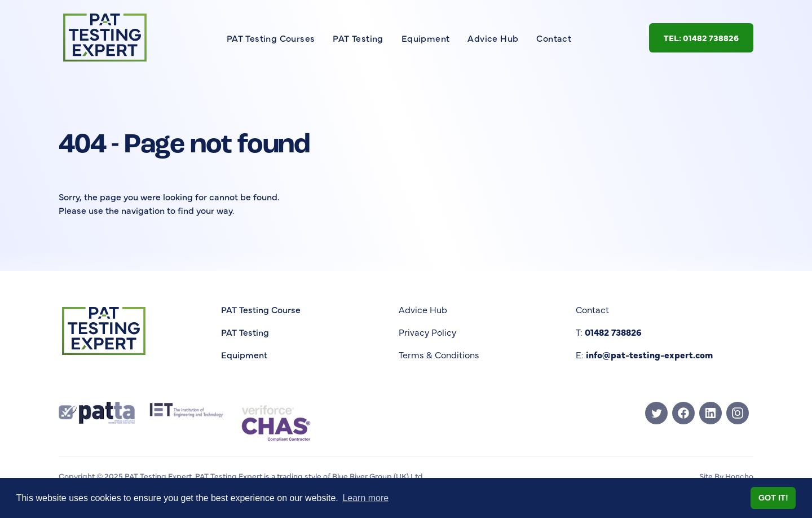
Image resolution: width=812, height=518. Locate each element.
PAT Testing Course (261, 309)
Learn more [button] (365, 498)
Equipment (426, 38)
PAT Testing (358, 38)
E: (644, 354)
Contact (554, 38)
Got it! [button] (773, 498)
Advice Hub (493, 38)
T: (609, 332)
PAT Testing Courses (271, 38)
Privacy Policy (427, 332)
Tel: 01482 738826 (701, 38)
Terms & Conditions (439, 354)
